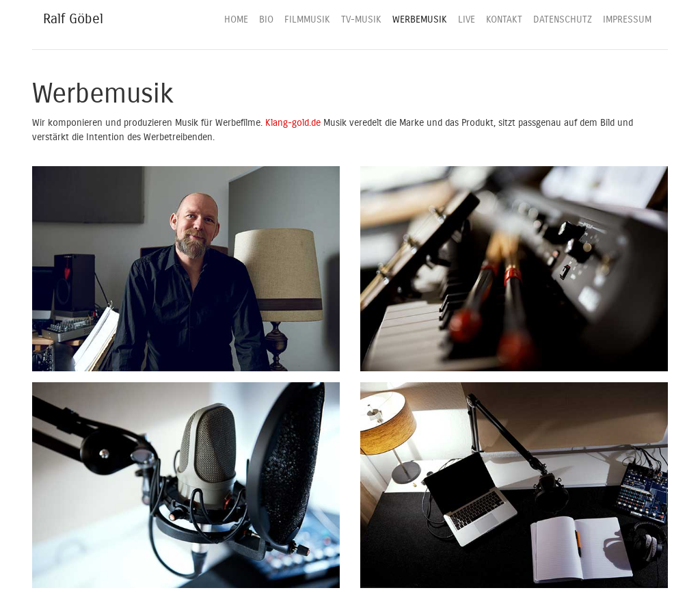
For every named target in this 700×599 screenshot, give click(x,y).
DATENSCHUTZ (563, 19)
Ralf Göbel (73, 19)
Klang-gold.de (293, 123)
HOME (236, 19)
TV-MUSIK (361, 19)
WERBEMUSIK (420, 19)
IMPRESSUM (627, 19)
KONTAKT (504, 19)
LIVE (467, 19)
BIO (266, 19)
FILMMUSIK (307, 19)
